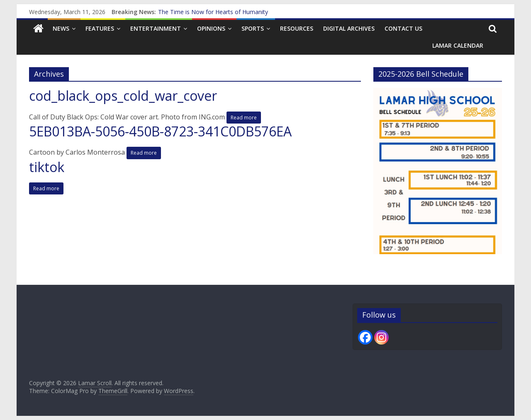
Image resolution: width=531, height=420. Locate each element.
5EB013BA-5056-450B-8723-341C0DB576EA (160, 131)
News (61, 28)
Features (100, 28)
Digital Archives (349, 28)
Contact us (403, 28)
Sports (253, 28)
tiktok (47, 167)
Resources (297, 28)
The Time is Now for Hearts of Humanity (213, 12)
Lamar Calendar (458, 45)
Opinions (211, 28)
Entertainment (156, 28)
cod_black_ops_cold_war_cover (123, 96)
